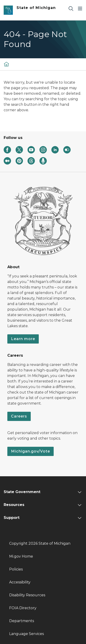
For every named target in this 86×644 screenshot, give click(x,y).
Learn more (23, 339)
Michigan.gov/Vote (31, 451)
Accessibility (20, 582)
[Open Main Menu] (80, 8)
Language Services (26, 634)
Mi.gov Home (21, 556)
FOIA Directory (23, 608)
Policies (16, 569)
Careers (19, 416)
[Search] (71, 8)
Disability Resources (27, 595)
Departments (22, 621)
